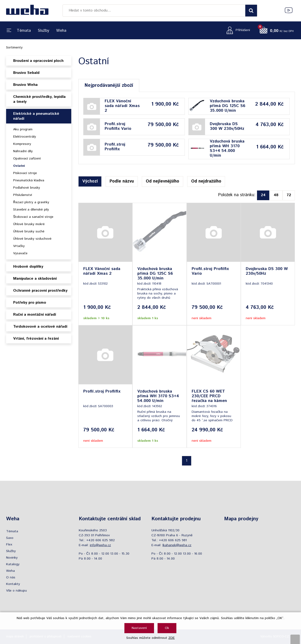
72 (289, 195)
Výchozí (90, 181)
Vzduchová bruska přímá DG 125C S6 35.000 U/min (228, 106)
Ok (167, 628)
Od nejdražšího (206, 181)
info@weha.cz (100, 545)
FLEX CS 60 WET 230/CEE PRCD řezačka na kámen (209, 396)
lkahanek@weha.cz (177, 545)
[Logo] (27, 11)
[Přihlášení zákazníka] (237, 30)
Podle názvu (122, 181)
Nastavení (139, 628)
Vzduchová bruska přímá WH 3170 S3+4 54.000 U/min (227, 148)
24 (263, 195)
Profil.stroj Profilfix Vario (118, 126)
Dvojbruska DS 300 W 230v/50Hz (227, 126)
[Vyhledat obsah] (251, 11)
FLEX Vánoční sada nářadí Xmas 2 (122, 106)
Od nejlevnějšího (162, 181)
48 (276, 195)
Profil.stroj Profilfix (115, 147)
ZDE (172, 638)
